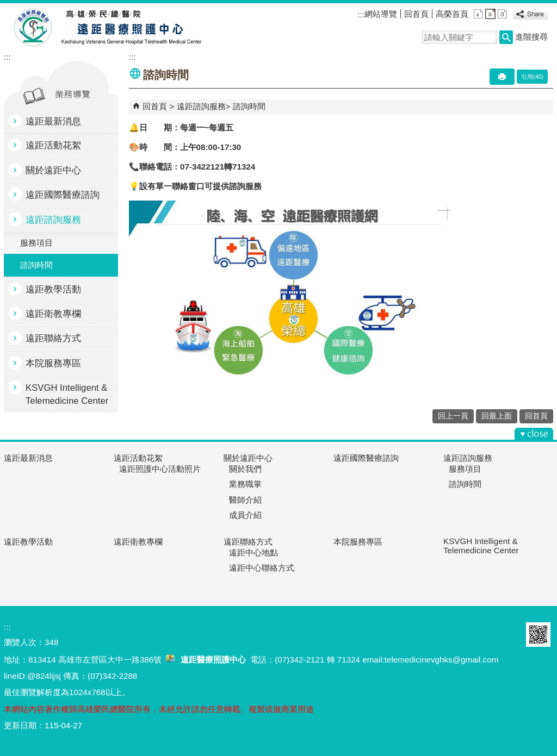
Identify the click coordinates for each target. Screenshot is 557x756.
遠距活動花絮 (53, 145)
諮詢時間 (36, 265)
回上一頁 (453, 416)
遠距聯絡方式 (53, 338)
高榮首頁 (452, 14)
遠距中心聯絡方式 (262, 568)
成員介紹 (245, 515)
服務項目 (36, 243)
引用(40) (532, 77)
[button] (506, 37)
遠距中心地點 (253, 552)
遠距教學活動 (53, 289)
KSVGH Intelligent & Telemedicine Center (67, 394)
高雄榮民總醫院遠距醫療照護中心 (104, 28)
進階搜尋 (531, 37)
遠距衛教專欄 (53, 314)
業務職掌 (245, 484)
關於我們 (245, 469)
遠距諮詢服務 (53, 220)
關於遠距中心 (53, 170)
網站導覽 (381, 14)
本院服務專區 (53, 363)
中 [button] (490, 14)
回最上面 (497, 416)
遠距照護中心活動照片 (160, 469)
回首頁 (416, 14)
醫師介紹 (245, 500)
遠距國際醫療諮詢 (63, 195)
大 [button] (502, 14)
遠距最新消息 (53, 121)
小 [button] (478, 14)
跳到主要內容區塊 (6, 6)
